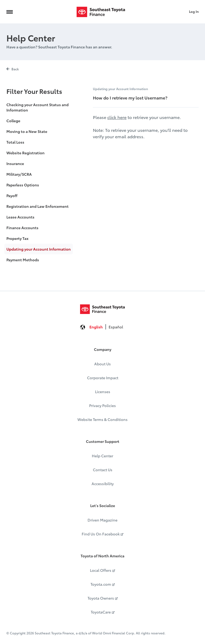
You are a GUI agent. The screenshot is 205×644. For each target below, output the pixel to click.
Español (116, 327)
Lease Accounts (20, 217)
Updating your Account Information (39, 249)
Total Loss (15, 142)
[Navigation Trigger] (10, 12)
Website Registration (25, 153)
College (13, 121)
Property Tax (17, 238)
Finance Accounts (22, 228)
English (96, 327)
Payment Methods (23, 260)
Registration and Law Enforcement (38, 206)
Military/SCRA (19, 174)
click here (117, 117)
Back (13, 69)
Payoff (12, 195)
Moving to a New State (27, 131)
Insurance (15, 163)
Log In (194, 11)
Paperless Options (23, 185)
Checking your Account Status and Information (38, 107)
